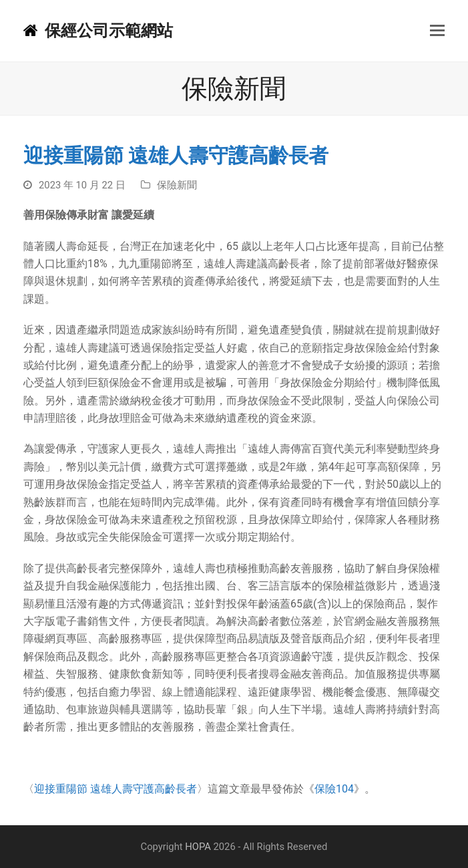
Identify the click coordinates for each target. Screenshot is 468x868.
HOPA (198, 847)
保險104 (334, 789)
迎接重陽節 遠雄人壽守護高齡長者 (115, 789)
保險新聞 (177, 185)
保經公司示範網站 (98, 31)
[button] (437, 31)
